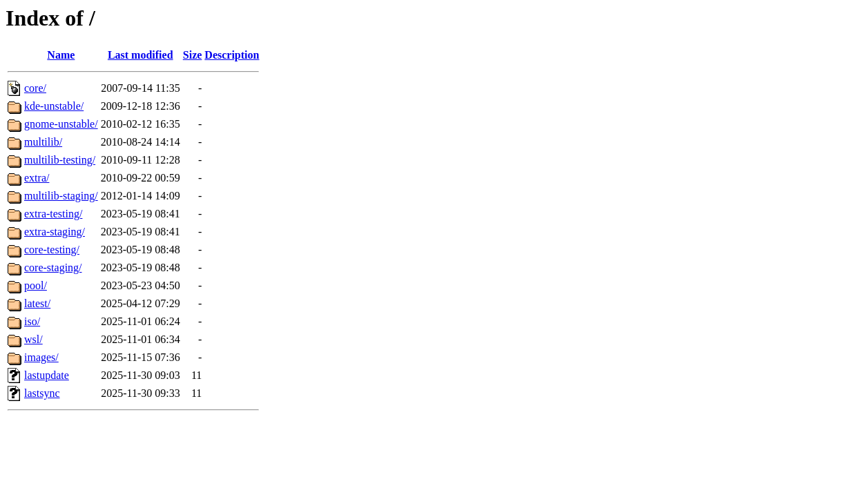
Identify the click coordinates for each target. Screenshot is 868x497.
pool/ (36, 285)
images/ (41, 357)
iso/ (32, 321)
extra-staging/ (55, 232)
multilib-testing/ (60, 160)
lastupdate (47, 375)
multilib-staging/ (61, 196)
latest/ (37, 303)
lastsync (42, 393)
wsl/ (33, 339)
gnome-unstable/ (61, 124)
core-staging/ (53, 267)
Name (61, 55)
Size (193, 55)
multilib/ (43, 142)
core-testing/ (52, 250)
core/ (35, 88)
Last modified (141, 55)
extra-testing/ (53, 214)
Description (232, 55)
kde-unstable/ (54, 106)
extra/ (37, 178)
